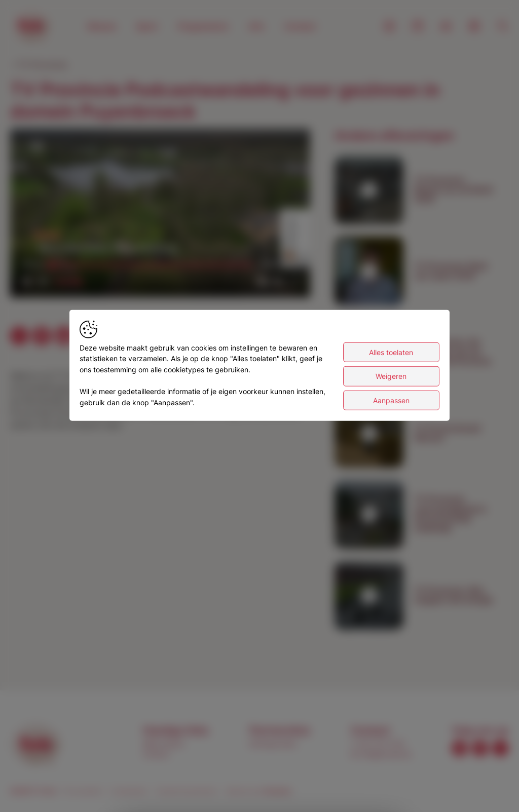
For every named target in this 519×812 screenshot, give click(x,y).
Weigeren (391, 378)
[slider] (152, 265)
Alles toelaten (391, 353)
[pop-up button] (278, 281)
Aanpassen (391, 401)
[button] (162, 215)
